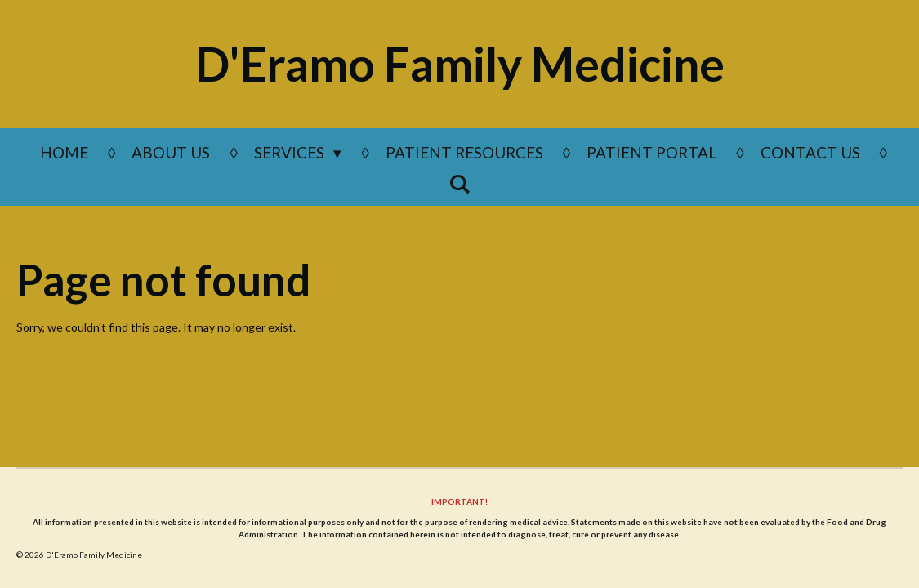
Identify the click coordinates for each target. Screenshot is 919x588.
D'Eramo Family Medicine (460, 64)
